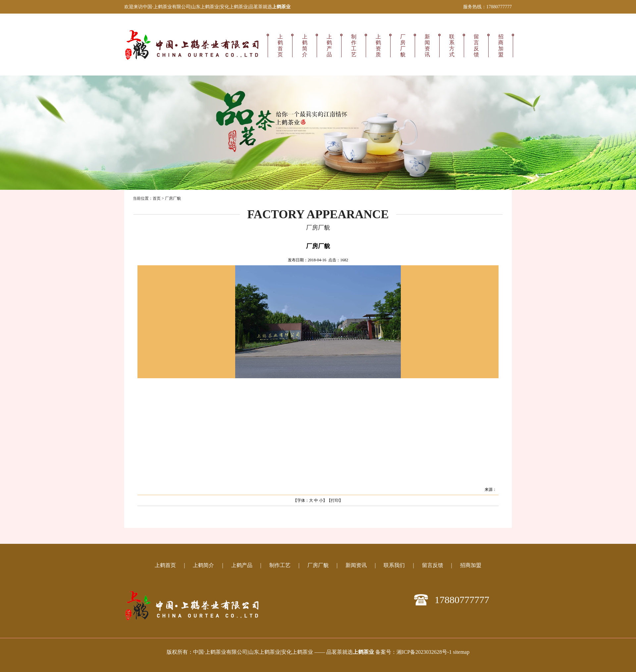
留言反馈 (476, 46)
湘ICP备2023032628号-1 (424, 652)
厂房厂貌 (403, 46)
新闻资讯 (427, 46)
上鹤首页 (280, 46)
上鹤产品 (329, 46)
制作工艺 (354, 46)
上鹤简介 (305, 46)
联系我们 (394, 565)
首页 (157, 198)
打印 (335, 500)
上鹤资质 (378, 46)
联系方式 (452, 46)
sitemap (461, 652)
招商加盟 (501, 46)
